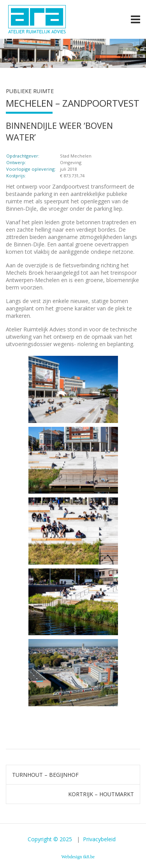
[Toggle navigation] (135, 19)
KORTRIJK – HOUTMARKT (101, 794)
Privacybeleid (99, 839)
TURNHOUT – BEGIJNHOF (45, 775)
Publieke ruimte (30, 91)
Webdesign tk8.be (78, 857)
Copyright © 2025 (51, 839)
